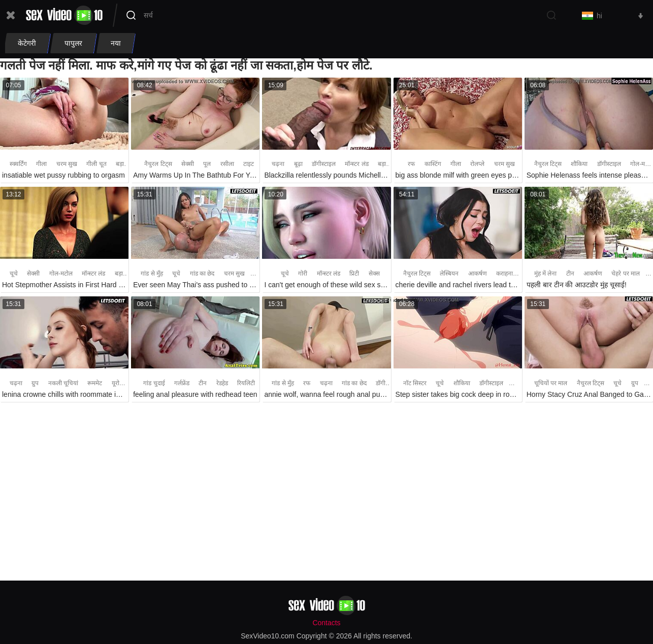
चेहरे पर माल (626, 274)
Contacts (326, 623)
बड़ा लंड (124, 164)
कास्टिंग (433, 164)
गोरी (303, 274)
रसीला (227, 164)
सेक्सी (188, 164)
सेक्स (374, 274)
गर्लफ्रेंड (182, 383)
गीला (41, 164)
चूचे (14, 274)
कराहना (504, 274)
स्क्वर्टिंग (18, 164)
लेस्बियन (449, 274)
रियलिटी (246, 383)
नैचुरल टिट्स (158, 164)
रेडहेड (222, 383)
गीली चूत (96, 164)
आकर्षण (478, 274)
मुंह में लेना (546, 274)
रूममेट (95, 383)
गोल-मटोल (61, 274)
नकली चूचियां (63, 383)
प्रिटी (354, 274)
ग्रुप (35, 383)
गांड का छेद (202, 274)
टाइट (249, 164)
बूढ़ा (298, 164)
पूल (207, 164)
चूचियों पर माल (551, 383)
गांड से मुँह (152, 274)
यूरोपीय (120, 383)
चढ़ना (278, 164)
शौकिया (579, 164)
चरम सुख (67, 164)
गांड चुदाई (154, 383)
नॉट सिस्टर (415, 383)
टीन (570, 274)
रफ (411, 164)
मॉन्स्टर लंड (356, 164)
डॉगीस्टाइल (324, 164)
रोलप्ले (477, 164)
